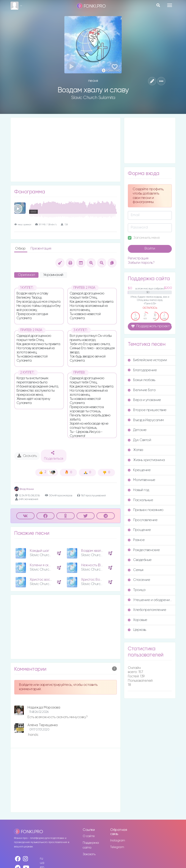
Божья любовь (141, 380)
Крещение (139, 470)
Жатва (135, 450)
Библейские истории (147, 360)
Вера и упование (144, 400)
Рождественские (144, 550)
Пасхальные (140, 500)
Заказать (89, 854)
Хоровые (138, 620)
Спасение (139, 580)
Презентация (41, 249)
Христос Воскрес (95, 580)
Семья (136, 570)
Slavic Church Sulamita (93, 98)
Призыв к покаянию (146, 510)
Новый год (138, 490)
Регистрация (138, 258)
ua (42, 863)
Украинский (53, 275)
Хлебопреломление (147, 610)
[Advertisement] (66, 150)
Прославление (143, 520)
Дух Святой (139, 440)
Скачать (27, 456)
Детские (137, 430)
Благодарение (142, 370)
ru (41, 858)
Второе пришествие (147, 410)
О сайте (89, 836)
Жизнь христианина (146, 460)
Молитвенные (142, 480)
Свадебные (140, 560)
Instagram (118, 841)
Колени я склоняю (44, 565)
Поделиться (54, 456)
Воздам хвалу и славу (98, 551)
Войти (150, 249)
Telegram (117, 847)
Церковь (137, 630)
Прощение (139, 530)
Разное (136, 540)
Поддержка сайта (91, 845)
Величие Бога (142, 390)
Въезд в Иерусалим (146, 420)
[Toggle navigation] (170, 5)
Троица (137, 590)
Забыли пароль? (141, 263)
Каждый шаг (39, 551)
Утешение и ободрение (150, 600)
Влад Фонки (24, 489)
